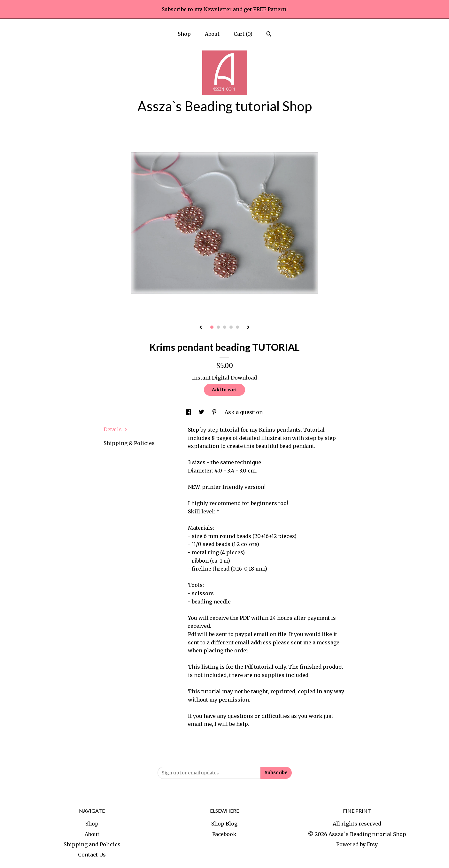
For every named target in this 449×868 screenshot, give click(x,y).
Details (115, 429)
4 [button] (231, 327)
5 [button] (237, 327)
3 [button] (225, 327)
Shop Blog (224, 824)
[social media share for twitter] (202, 412)
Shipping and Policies (92, 844)
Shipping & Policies (129, 443)
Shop (184, 34)
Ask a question (244, 412)
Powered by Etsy (357, 844)
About (212, 34)
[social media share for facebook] (189, 412)
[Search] (269, 35)
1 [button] (212, 327)
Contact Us (92, 855)
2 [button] (218, 327)
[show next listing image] (248, 328)
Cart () (243, 34)
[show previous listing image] (201, 328)
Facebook (224, 834)
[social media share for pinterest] (215, 412)
